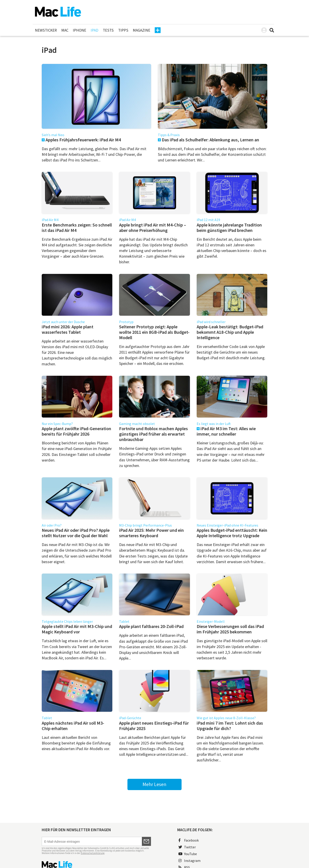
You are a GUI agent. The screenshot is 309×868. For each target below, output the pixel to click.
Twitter (187, 847)
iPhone (80, 30)
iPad (95, 30)
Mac (65, 30)
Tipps (123, 30)
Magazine (142, 30)
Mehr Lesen (154, 784)
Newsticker (46, 30)
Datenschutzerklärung (93, 853)
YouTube (188, 854)
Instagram (189, 861)
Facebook (189, 840)
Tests (108, 30)
